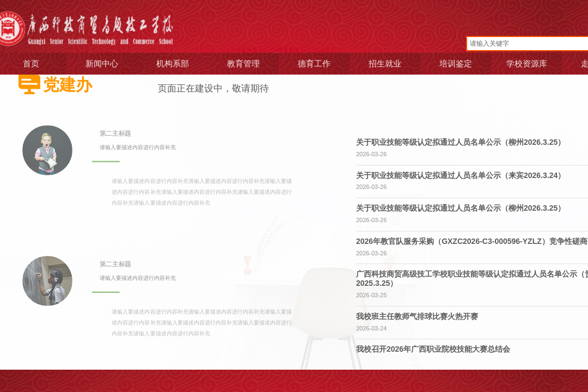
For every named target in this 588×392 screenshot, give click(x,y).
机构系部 (167, 63)
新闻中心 (96, 63)
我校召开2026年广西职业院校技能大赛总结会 (433, 349)
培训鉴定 (450, 63)
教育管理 (238, 63)
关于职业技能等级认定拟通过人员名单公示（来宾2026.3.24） (461, 175)
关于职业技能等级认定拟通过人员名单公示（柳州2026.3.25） (461, 142)
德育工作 (309, 63)
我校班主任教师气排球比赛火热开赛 (417, 316)
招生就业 (379, 63)
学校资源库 (521, 63)
